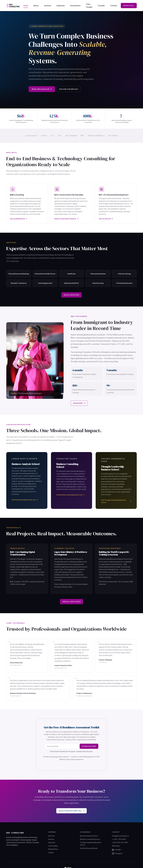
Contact (114, 6)
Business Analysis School (89, 836)
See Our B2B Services (19, 219)
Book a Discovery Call (42, 89)
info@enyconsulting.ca (120, 836)
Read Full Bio (80, 403)
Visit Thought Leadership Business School (116, 501)
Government (75, 6)
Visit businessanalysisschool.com (25, 500)
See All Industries (72, 295)
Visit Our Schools (106, 219)
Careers (51, 852)
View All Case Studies (72, 602)
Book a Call (129, 5)
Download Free (89, 746)
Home (26, 6)
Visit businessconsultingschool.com (71, 495)
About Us (51, 836)
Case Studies (89, 6)
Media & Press (53, 849)
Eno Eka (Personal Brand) (89, 848)
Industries (61, 6)
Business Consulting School (90, 839)
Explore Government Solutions (66, 219)
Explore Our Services (69, 89)
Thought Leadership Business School (91, 844)
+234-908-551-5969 (120, 842)
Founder (101, 6)
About (36, 6)
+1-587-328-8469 (119, 839)
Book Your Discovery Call (72, 811)
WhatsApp (116, 846)
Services (48, 6)
